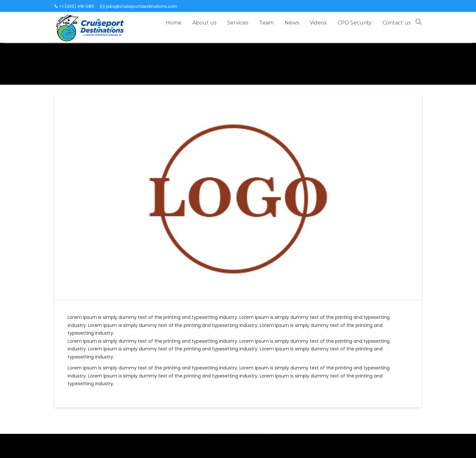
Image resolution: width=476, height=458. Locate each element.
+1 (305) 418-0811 (74, 6)
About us (204, 23)
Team (266, 23)
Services (238, 23)
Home (174, 23)
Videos (318, 23)
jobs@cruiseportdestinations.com (139, 6)
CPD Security (355, 23)
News (292, 23)
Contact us (397, 23)
